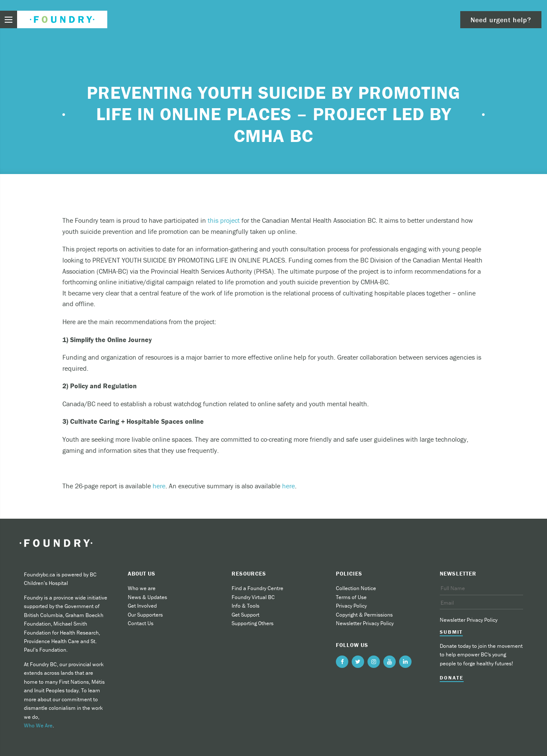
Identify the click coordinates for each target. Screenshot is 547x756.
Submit (451, 632)
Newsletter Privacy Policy (365, 623)
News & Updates (147, 597)
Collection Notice (356, 588)
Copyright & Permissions (364, 615)
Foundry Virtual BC (253, 597)
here (159, 486)
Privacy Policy (351, 606)
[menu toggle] (9, 19)
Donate (452, 678)
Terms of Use (351, 597)
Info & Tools (246, 606)
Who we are (142, 588)
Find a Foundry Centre (257, 588)
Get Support (246, 615)
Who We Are (38, 725)
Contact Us (141, 623)
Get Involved (142, 606)
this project (224, 220)
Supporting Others (253, 623)
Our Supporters (145, 615)
